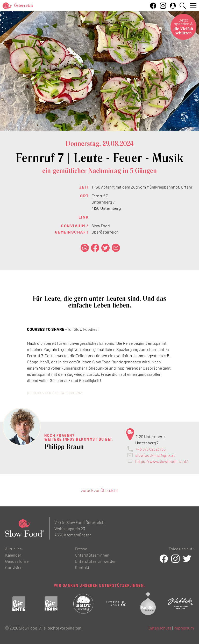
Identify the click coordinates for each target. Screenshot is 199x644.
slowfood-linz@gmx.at (155, 455)
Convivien (14, 567)
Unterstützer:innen (92, 555)
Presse (81, 549)
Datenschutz (160, 628)
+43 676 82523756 (150, 449)
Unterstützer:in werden (96, 561)
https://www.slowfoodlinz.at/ (162, 461)
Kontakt (82, 567)
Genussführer (18, 561)
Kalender (13, 555)
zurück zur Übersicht (100, 490)
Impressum (184, 628)
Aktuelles (13, 549)
